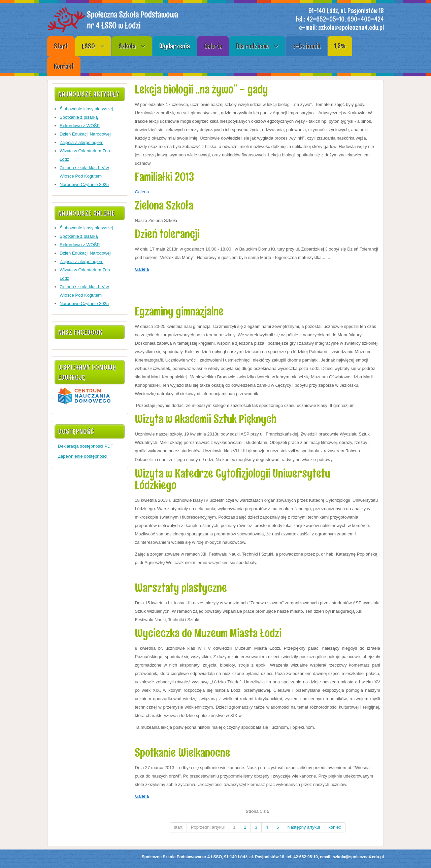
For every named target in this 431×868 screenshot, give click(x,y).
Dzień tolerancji (167, 234)
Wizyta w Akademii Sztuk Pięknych (206, 419)
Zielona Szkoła (164, 205)
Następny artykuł (304, 827)
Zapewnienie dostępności (83, 456)
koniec (335, 827)
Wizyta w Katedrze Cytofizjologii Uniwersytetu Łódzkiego (232, 479)
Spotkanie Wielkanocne (183, 752)
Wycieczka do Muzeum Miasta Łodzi (208, 633)
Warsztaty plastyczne (181, 588)
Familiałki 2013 (164, 177)
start (178, 827)
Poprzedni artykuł (208, 827)
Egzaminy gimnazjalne (179, 311)
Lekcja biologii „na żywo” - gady (201, 89)
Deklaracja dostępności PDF (86, 446)
